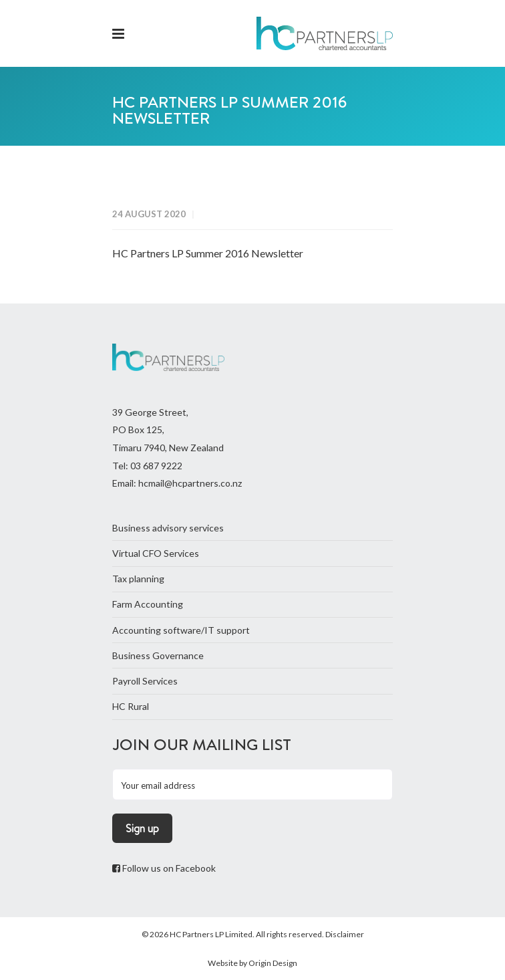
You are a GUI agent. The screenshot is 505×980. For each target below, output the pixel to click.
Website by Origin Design (252, 963)
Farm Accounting (148, 604)
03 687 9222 (156, 466)
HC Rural (131, 706)
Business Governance (158, 655)
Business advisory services (168, 528)
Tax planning (138, 579)
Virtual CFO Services (156, 553)
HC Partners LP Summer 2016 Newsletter (208, 253)
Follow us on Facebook (164, 868)
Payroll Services (145, 681)
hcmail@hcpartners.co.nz (190, 483)
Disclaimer (345, 934)
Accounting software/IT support (181, 630)
